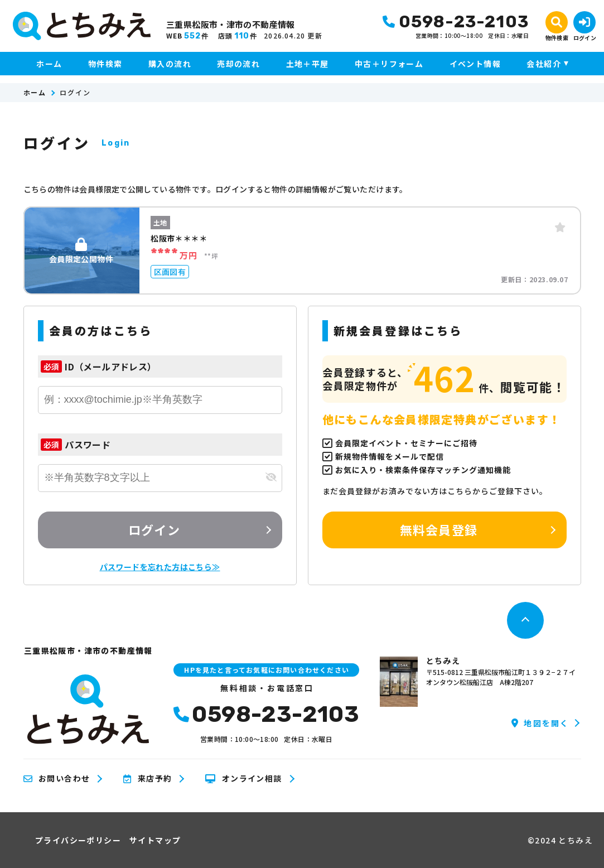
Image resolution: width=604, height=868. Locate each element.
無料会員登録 (439, 529)
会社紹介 (544, 64)
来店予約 (148, 779)
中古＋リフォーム (389, 64)
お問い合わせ (57, 779)
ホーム (49, 64)
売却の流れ (238, 64)
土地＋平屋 (308, 64)
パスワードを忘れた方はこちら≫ (160, 567)
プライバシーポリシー (78, 840)
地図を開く (540, 723)
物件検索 (105, 64)
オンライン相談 (243, 779)
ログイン (154, 529)
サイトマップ (155, 840)
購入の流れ (170, 64)
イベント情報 (475, 64)
